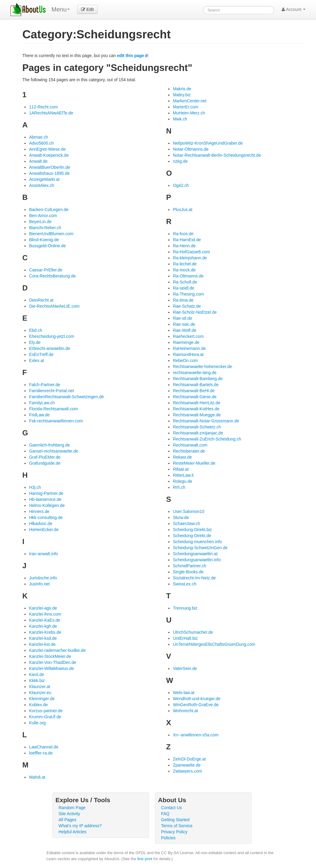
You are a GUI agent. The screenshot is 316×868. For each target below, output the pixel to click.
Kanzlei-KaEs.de (45, 620)
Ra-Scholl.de (185, 282)
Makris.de (182, 89)
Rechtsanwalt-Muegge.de (197, 415)
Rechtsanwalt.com (190, 445)
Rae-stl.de (182, 318)
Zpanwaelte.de (187, 765)
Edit (87, 9)
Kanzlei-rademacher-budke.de (57, 650)
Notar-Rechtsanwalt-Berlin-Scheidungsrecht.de (217, 155)
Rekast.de (182, 457)
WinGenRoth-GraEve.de (196, 705)
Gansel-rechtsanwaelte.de (54, 451)
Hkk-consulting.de (46, 517)
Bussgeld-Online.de (47, 246)
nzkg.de (180, 161)
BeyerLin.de (40, 222)
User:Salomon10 (188, 511)
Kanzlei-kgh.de (43, 626)
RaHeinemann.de (189, 348)
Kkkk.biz (37, 681)
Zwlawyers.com (187, 771)
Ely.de (35, 342)
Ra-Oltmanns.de (188, 276)
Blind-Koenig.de (44, 240)
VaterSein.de (185, 668)
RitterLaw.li (183, 475)
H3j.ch (35, 487)
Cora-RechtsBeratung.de (52, 276)
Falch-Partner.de (45, 385)
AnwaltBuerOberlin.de (49, 167)
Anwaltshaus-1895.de (49, 173)
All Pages (67, 820)
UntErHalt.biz (185, 638)
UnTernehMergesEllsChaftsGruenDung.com (214, 644)
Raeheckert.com (188, 336)
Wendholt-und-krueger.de (197, 699)
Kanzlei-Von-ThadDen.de (52, 662)
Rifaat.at (181, 469)
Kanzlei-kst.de (42, 644)
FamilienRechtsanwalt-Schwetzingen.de (66, 397)
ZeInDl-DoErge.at (189, 759)
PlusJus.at (183, 210)
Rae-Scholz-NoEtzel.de (195, 312)
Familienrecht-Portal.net (51, 391)
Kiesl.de (36, 674)
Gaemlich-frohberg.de (49, 445)
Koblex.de (38, 705)
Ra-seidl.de (183, 288)
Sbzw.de (181, 517)
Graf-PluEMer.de (45, 457)
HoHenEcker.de (44, 530)
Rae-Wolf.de (185, 330)
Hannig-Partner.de (46, 493)
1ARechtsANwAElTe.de (51, 113)
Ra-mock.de (184, 270)
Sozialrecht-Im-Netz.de (194, 578)
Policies (168, 838)
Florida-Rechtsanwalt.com (53, 409)
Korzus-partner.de (46, 711)
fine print (145, 859)
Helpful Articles (73, 832)
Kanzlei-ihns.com (45, 614)
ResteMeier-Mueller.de (194, 463)
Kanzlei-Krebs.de (45, 632)
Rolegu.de (182, 481)
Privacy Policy (174, 832)
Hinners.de (39, 511)
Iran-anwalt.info (43, 554)
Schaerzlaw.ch (186, 524)
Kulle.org (37, 723)
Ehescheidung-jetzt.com (51, 336)
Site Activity (69, 814)
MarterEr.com (185, 107)
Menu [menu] (61, 9)
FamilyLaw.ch (42, 403)
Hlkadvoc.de (41, 524)
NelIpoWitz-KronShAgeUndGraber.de (208, 143)
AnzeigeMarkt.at (44, 179)
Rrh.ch (179, 487)
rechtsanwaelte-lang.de (195, 373)
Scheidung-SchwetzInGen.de (200, 548)
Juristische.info (43, 578)
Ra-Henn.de (184, 246)
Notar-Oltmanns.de (191, 149)
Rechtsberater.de (189, 451)
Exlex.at (36, 360)
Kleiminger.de (42, 699)
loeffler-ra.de (41, 753)
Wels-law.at (183, 693)
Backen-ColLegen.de (49, 210)
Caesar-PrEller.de (46, 270)
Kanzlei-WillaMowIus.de (51, 668)
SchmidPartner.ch (190, 566)
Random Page (72, 808)
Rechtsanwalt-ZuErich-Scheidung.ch (207, 439)
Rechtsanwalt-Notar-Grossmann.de (206, 421)
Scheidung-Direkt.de (192, 536)
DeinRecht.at (41, 300)
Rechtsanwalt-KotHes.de (196, 409)
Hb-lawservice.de (45, 499)
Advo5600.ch (41, 143)
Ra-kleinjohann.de (190, 258)
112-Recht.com (43, 107)
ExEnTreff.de (41, 354)
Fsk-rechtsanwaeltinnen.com (56, 421)
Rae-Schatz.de (187, 306)
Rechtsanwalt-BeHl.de (194, 391)
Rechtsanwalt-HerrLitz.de (196, 403)
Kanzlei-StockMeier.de (50, 656)
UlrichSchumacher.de (193, 632)
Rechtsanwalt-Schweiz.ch (197, 427)
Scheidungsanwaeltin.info (197, 560)
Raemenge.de (186, 342)
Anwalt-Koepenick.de (49, 155)
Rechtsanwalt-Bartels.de (196, 385)
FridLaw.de (39, 415)
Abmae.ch (38, 137)
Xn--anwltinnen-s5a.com (196, 735)
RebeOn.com (185, 360)
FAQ (165, 814)
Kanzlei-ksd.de (43, 638)
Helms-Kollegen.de (47, 505)
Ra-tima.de (183, 300)
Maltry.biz (182, 95)
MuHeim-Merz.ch (189, 113)
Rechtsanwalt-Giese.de (195, 397)
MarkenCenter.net (190, 101)
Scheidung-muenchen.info (197, 542)
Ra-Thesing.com (188, 294)
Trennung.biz (185, 608)
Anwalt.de (38, 161)
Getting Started (175, 820)
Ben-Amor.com (43, 216)
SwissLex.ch (185, 584)
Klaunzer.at (39, 687)
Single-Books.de (188, 572)
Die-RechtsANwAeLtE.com (54, 306)
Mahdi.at (37, 777)
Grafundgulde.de (45, 463)
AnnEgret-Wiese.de (47, 149)
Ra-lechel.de (185, 264)
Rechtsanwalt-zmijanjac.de (198, 433)
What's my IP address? (80, 826)
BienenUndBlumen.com (51, 234)
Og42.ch (181, 185)
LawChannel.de (44, 747)
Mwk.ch (180, 119)
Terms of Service (177, 826)
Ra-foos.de (183, 234)
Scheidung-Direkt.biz (192, 530)
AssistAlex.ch (41, 185)
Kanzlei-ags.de (43, 608)
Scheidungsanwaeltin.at (195, 554)
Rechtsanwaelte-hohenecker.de (202, 367)
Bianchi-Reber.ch (45, 228)
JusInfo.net (39, 584)
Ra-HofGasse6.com (191, 252)
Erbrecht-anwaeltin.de (49, 348)
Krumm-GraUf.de (45, 717)
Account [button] (294, 9)
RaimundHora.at (188, 354)
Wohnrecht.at (185, 711)
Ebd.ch (36, 330)
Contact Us (171, 808)
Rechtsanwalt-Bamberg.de (198, 379)
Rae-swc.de (184, 324)
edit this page (131, 56)
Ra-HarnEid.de (187, 240)
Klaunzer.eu (40, 693)
